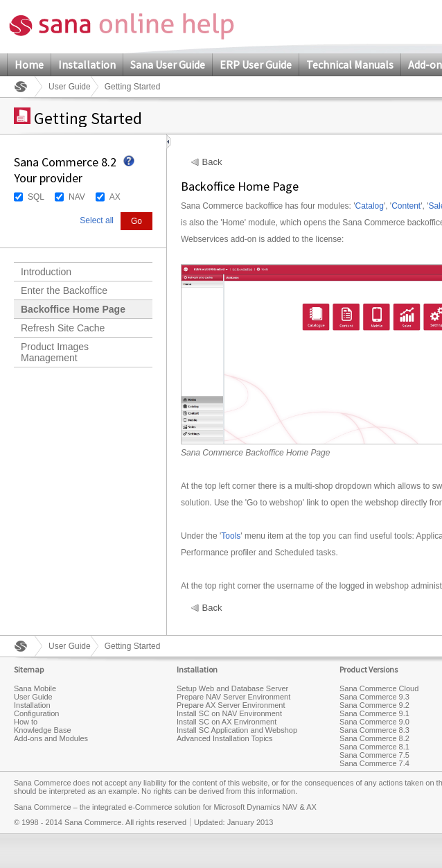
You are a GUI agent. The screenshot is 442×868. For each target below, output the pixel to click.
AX (115, 197)
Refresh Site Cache (63, 328)
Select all (97, 220)
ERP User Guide (256, 64)
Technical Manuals (350, 64)
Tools (231, 536)
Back (212, 162)
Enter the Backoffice (64, 290)
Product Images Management (55, 352)
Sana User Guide (168, 64)
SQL (36, 197)
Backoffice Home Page (73, 309)
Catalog (370, 206)
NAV (77, 197)
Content (406, 206)
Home (29, 64)
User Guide (70, 87)
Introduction (46, 272)
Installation (87, 64)
